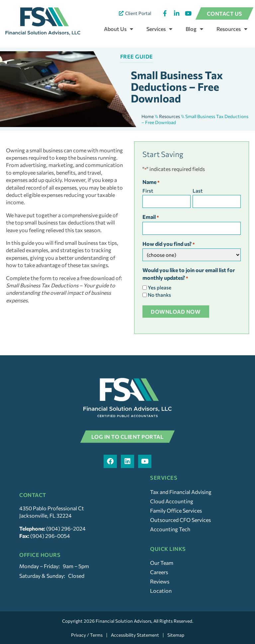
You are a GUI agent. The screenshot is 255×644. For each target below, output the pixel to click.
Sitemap (176, 635)
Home (148, 116)
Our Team (162, 563)
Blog (194, 29)
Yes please (160, 288)
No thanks (159, 295)
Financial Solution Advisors (124, 621)
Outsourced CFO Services (180, 520)
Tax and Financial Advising (181, 492)
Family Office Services (176, 510)
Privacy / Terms (86, 635)
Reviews (160, 581)
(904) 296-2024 (66, 528)
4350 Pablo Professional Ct (52, 508)
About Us (119, 29)
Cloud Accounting (172, 501)
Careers (159, 572)
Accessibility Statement (135, 635)
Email (151, 217)
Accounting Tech (170, 529)
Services (159, 29)
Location (161, 591)
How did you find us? (169, 244)
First (148, 191)
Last (198, 191)
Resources (232, 29)
